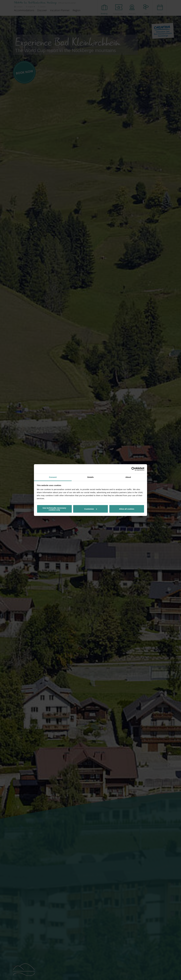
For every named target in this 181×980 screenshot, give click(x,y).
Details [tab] (90, 477)
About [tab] (128, 477)
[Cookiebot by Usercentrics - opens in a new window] (133, 469)
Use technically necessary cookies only (54, 509)
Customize (91, 509)
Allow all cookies (127, 509)
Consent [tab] (53, 477)
